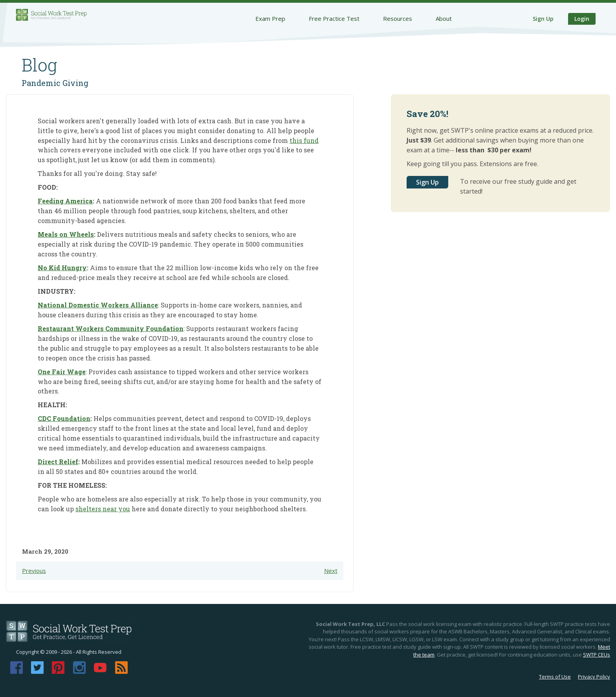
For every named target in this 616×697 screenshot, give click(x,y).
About (444, 18)
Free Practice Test (334, 18)
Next (331, 571)
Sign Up (543, 19)
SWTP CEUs (597, 655)
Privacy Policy (594, 677)
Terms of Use (555, 677)
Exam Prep (270, 18)
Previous (34, 571)
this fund (304, 140)
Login (582, 19)
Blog (39, 65)
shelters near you (103, 509)
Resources (398, 18)
